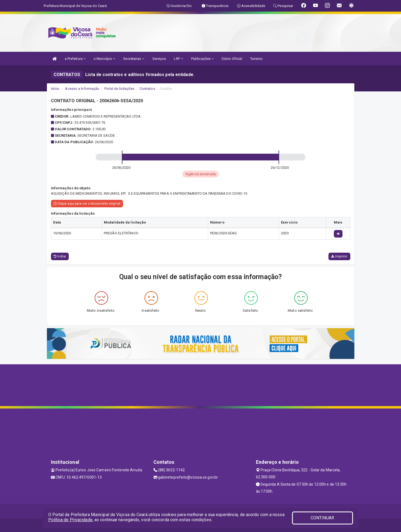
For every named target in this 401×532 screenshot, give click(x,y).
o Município (104, 59)
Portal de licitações (119, 89)
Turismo (257, 59)
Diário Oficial (232, 59)
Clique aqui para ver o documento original (87, 204)
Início (55, 89)
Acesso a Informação (82, 89)
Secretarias (134, 59)
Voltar (60, 256)
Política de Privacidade (70, 520)
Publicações (202, 59)
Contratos (147, 89)
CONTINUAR (323, 518)
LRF (179, 59)
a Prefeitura (75, 59)
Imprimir (339, 256)
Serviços (159, 59)
